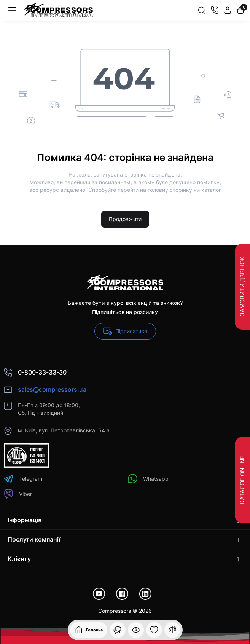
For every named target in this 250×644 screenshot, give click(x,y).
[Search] (202, 10)
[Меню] (12, 10)
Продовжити (125, 219)
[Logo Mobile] (59, 10)
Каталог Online (242, 480)
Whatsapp (148, 479)
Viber (18, 494)
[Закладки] (154, 630)
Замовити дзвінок (242, 287)
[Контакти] (215, 10)
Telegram (23, 479)
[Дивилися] (118, 630)
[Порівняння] (172, 630)
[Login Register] (228, 10)
